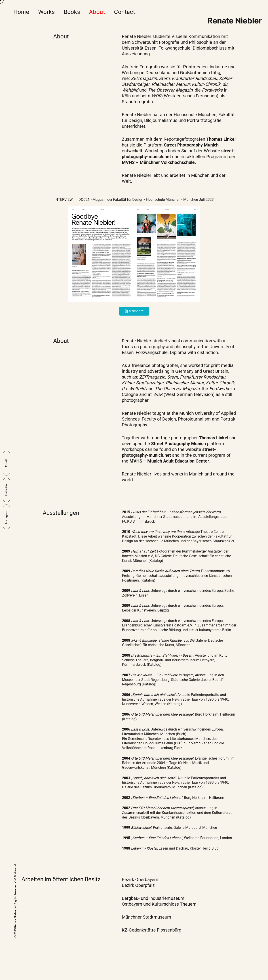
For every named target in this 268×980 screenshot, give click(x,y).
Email (6, 463)
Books (72, 12)
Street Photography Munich (191, 145)
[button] (134, 311)
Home (21, 12)
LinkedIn (6, 490)
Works (46, 12)
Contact (125, 12)
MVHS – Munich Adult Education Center (169, 461)
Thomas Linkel (221, 139)
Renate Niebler (234, 21)
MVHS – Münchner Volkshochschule (158, 162)
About (97, 12)
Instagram (6, 517)
